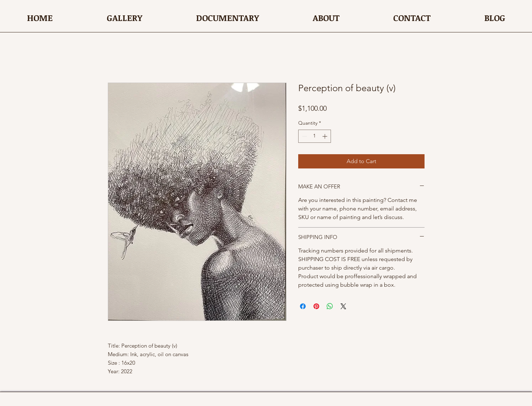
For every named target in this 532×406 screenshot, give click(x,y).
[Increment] (325, 136)
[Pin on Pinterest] (316, 306)
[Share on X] (343, 306)
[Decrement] (304, 136)
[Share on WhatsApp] (330, 306)
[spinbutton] (315, 136)
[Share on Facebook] (303, 306)
